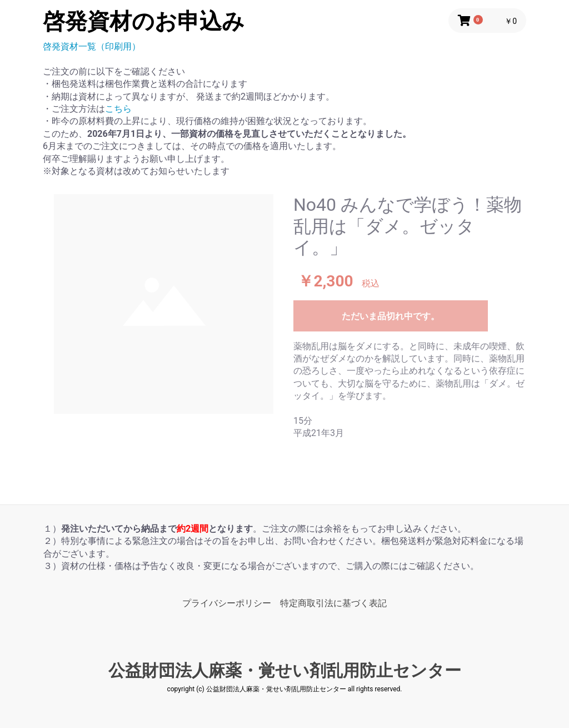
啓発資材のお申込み (144, 21)
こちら (118, 109)
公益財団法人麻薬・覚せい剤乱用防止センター (285, 670)
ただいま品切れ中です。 (391, 316)
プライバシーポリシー (227, 603)
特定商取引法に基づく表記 (333, 603)
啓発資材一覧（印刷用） (92, 46)
